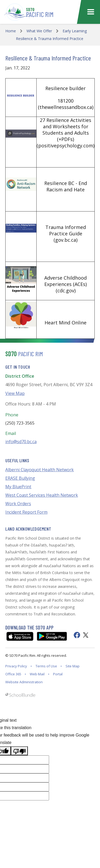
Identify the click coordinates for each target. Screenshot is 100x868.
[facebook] (77, 635)
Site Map (73, 666)
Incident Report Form (26, 512)
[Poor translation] (19, 751)
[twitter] (86, 635)
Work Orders (18, 504)
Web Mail (37, 674)
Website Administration (24, 682)
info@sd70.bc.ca (21, 442)
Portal (58, 674)
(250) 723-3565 (20, 423)
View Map (15, 393)
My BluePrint (18, 487)
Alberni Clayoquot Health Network (40, 470)
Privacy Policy (16, 666)
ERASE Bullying (20, 478)
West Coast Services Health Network (42, 495)
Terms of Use (46, 666)
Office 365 (13, 674)
